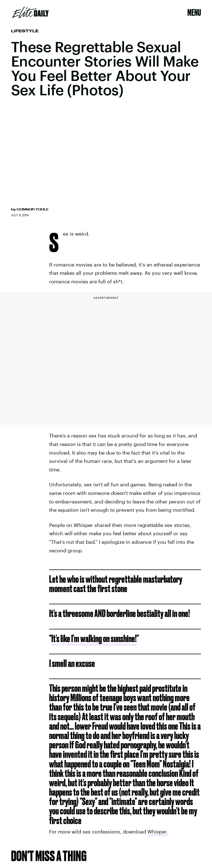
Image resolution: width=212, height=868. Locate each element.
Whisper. (158, 832)
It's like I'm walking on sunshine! (94, 638)
